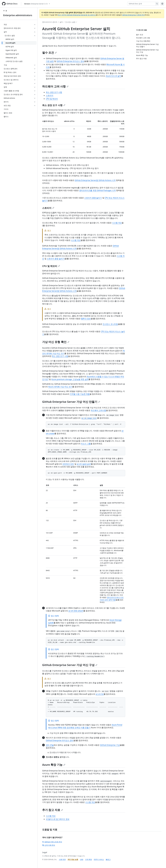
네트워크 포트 (68, 464)
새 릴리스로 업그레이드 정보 (58, 819)
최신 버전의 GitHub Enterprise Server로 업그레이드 (77, 15)
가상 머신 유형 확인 (56, 342)
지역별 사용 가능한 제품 (80, 394)
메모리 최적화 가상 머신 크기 (60, 387)
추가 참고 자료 (53, 810)
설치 (61, 22)
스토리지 (50, 95)
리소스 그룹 (86, 444)
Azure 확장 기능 (54, 765)
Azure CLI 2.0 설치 (113, 76)
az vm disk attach (76, 611)
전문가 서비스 (99, 859)
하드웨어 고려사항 (98, 410)
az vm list (100, 694)
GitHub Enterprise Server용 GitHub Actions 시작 (95, 180)
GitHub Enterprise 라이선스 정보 (70, 61)
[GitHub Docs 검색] (141, 4)
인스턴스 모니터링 (110, 324)
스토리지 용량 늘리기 (93, 198)
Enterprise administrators (18, 15)
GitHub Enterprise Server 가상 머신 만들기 (71, 402)
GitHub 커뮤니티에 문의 (52, 842)
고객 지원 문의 (49, 845)
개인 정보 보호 (73, 859)
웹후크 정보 (86, 319)
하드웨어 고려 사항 (55, 86)
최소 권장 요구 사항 (54, 92)
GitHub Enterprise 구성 (110, 745)
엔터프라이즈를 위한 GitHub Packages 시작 (97, 190)
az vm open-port (84, 464)
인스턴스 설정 (70, 22)
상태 (82, 859)
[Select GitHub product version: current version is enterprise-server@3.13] (37, 4)
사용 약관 (62, 859)
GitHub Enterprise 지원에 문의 (133, 15)
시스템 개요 (117, 223)
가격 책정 (89, 859)
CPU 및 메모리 (52, 99)
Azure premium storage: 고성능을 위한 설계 (70, 379)
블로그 (108, 859)
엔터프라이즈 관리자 (50, 22)
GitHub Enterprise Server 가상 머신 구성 (70, 665)
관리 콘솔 (50, 745)
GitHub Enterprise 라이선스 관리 (60, 740)
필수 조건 (49, 53)
